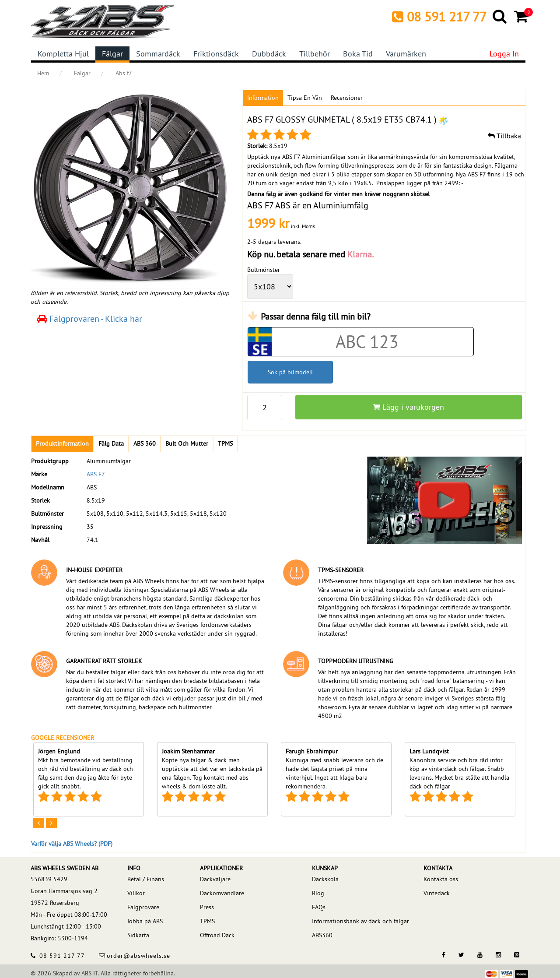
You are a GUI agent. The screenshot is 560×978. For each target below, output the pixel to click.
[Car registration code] (367, 342)
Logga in (504, 54)
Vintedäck (437, 893)
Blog (318, 893)
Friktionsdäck (216, 54)
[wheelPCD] (270, 287)
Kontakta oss (441, 879)
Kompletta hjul (63, 54)
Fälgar (112, 54)
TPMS (207, 921)
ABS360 (322, 935)
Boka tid (358, 54)
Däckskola (325, 879)
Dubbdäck (269, 54)
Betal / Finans (146, 879)
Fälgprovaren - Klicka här (90, 318)
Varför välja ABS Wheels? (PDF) (72, 844)
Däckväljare (215, 879)
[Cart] (522, 16)
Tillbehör (315, 54)
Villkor (136, 893)
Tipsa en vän (305, 98)
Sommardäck (158, 54)
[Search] (500, 16)
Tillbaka (504, 136)
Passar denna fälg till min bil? (316, 316)
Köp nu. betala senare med (310, 254)
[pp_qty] (265, 408)
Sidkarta (138, 935)
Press (207, 907)
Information (263, 98)
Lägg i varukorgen (408, 407)
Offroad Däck (217, 935)
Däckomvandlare (222, 893)
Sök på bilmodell (290, 372)
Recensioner (347, 98)
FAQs (319, 907)
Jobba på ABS (145, 921)
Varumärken (406, 54)
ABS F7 (96, 474)
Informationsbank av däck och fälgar (360, 921)
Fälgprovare (143, 907)
